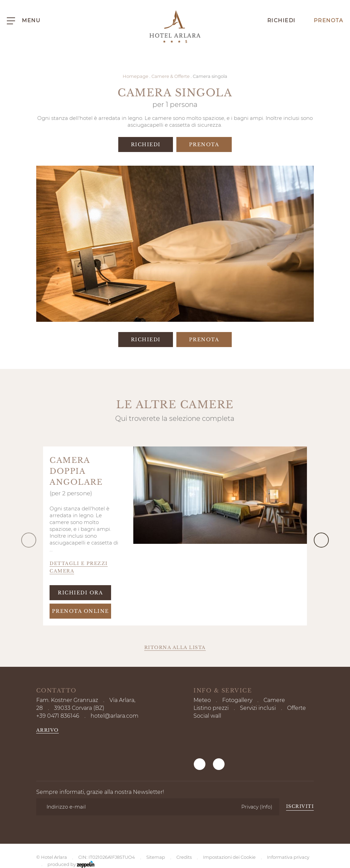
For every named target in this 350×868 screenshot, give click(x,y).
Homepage (136, 76)
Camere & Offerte (171, 76)
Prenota (323, 20)
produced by (71, 819)
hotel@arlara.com (115, 716)
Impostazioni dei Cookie (229, 812)
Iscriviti (300, 776)
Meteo (202, 700)
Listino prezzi (211, 708)
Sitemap (156, 812)
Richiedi (276, 20)
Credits (184, 812)
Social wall (207, 716)
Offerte (297, 708)
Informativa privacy (288, 812)
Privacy (257, 776)
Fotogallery (237, 700)
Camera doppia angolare (76, 471)
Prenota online (80, 611)
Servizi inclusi (258, 708)
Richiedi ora (80, 593)
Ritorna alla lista (175, 647)
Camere (274, 700)
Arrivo (48, 730)
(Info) (266, 776)
